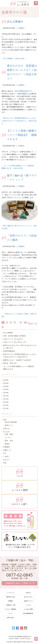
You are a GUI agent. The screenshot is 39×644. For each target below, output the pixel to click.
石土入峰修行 (15, 21)
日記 (5, 419)
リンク (10, 613)
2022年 (6, 383)
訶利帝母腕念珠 (9, 351)
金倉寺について (28, 601)
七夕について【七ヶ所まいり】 (15, 342)
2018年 (6, 393)
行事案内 (21, 28)
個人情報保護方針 (28, 613)
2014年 (6, 405)
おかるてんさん (28, 597)
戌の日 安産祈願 (11, 422)
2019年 (6, 389)
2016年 (6, 399)
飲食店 (7, 444)
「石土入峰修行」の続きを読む (13, 58)
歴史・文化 (9, 441)
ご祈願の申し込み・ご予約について (20, 583)
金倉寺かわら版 (10, 597)
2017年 (6, 396)
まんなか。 (7, 432)
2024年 (6, 380)
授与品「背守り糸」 (11, 363)
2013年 (6, 408)
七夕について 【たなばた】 (13, 339)
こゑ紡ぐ (6, 456)
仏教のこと (7, 450)
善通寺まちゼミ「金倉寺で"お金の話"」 (18, 360)
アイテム (28, 605)
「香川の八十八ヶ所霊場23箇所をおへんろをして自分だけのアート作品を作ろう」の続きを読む (19, 121)
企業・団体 (9, 434)
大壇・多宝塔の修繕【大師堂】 (15, 336)
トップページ (10, 593)
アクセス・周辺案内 (10, 609)
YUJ (4, 453)
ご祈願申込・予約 (10, 605)
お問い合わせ (10, 618)
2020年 (6, 386)
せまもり (6, 460)
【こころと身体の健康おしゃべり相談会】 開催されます (22, 135)
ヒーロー (8, 437)
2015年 (6, 402)
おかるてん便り (19, 501)
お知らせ (6, 428)
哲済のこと (9, 425)
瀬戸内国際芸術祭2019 (23, 91)
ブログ (19, 473)
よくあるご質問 (19, 487)
